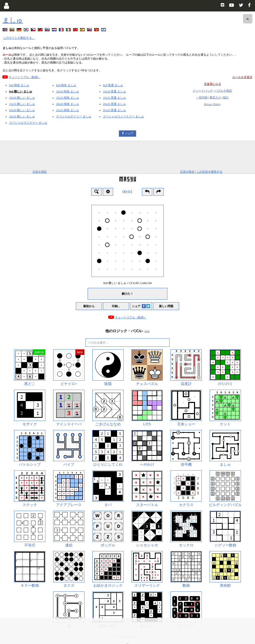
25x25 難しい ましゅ (22, 116)
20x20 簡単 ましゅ (68, 104)
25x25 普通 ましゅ (114, 110)
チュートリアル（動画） (25, 77)
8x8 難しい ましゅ (21, 91)
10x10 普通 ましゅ (114, 91)
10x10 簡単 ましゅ (68, 91)
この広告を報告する (210, 172)
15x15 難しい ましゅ (22, 104)
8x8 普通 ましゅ (113, 85)
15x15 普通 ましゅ (114, 98)
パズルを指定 (223, 91)
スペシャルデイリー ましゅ (74, 116)
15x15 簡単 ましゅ (68, 98)
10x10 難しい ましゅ (22, 98)
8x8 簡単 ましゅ (66, 85)
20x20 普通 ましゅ (114, 104)
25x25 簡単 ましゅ (68, 110)
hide (147, 331)
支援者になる (212, 84)
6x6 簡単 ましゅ (19, 85)
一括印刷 (202, 97)
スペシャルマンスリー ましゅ (28, 123)
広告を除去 (187, 172)
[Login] (6, 6)
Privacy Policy (212, 104)
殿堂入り (215, 97)
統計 (226, 97)
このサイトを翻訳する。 (19, 38)
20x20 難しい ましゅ (22, 110)
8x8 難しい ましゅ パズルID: (127, 283)
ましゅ (13, 20)
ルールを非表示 (242, 77)
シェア (129, 133)
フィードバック (203, 91)
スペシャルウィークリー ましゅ (123, 116)
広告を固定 (40, 172)
